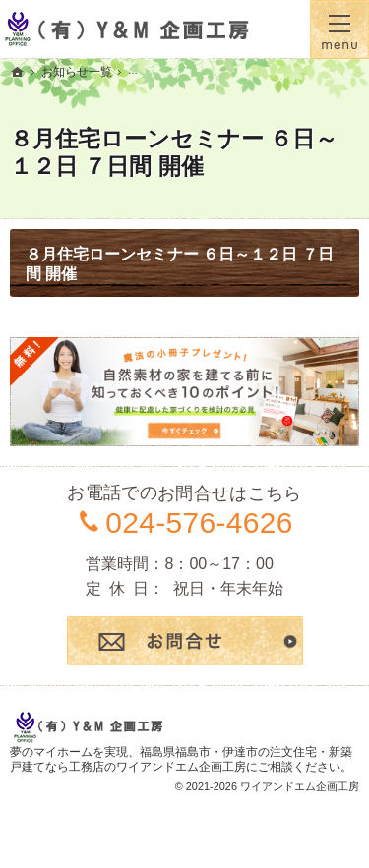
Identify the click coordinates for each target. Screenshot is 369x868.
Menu (339, 29)
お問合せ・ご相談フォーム (185, 641)
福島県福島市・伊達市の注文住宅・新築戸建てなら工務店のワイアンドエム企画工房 (181, 760)
